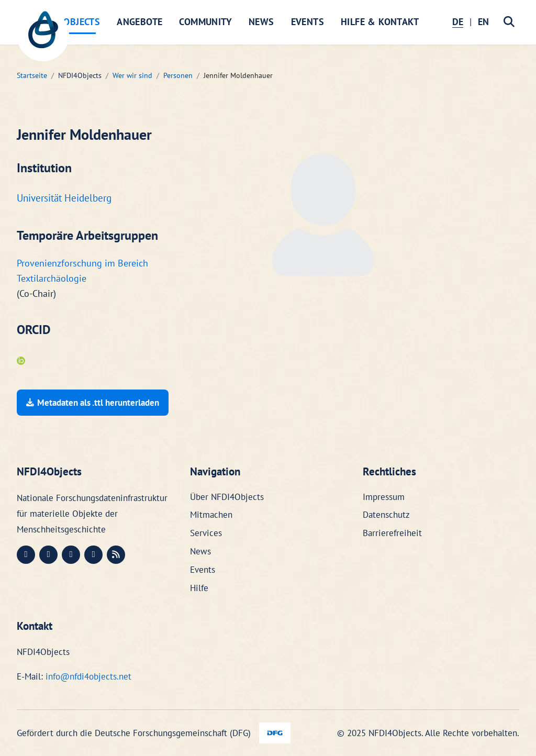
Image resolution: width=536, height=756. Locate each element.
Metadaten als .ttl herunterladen (93, 403)
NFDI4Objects (69, 22)
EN (483, 22)
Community (205, 22)
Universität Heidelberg (64, 198)
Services (206, 533)
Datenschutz (386, 515)
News (261, 22)
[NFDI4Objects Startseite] (43, 35)
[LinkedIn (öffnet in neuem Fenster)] (48, 555)
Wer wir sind (132, 75)
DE (458, 22)
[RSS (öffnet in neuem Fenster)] (116, 555)
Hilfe (199, 588)
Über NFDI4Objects (227, 497)
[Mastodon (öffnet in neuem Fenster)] (26, 555)
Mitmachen (211, 515)
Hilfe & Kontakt (380, 22)
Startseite (32, 75)
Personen (178, 75)
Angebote (139, 22)
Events (308, 22)
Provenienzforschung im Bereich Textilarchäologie (82, 271)
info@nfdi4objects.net (88, 676)
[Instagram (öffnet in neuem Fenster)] (71, 555)
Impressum (384, 497)
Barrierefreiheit (392, 533)
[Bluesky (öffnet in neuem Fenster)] (93, 555)
